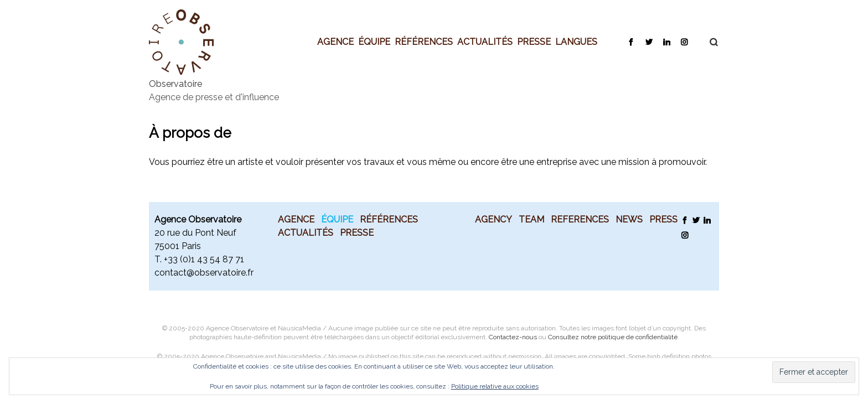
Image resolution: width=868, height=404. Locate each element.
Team (531, 219)
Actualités (485, 42)
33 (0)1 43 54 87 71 (206, 259)
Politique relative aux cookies (495, 386)
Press (663, 219)
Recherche (708, 42)
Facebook (631, 42)
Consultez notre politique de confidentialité (613, 337)
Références (424, 42)
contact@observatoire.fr (204, 273)
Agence (335, 42)
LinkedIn (666, 42)
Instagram (684, 42)
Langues (576, 42)
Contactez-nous (513, 337)
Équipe (374, 42)
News (629, 219)
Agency (494, 219)
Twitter (649, 42)
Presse (534, 42)
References (580, 219)
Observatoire (175, 84)
